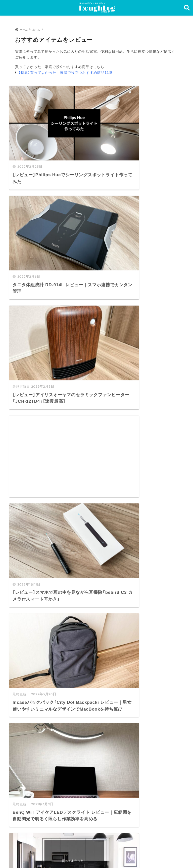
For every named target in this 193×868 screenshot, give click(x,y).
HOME (97, 844)
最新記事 (29, 750)
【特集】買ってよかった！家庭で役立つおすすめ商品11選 (66, 73)
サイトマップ (33, 772)
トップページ (33, 739)
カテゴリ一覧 (33, 761)
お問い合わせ (33, 782)
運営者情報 (58, 854)
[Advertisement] (140, 208)
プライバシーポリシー (95, 854)
